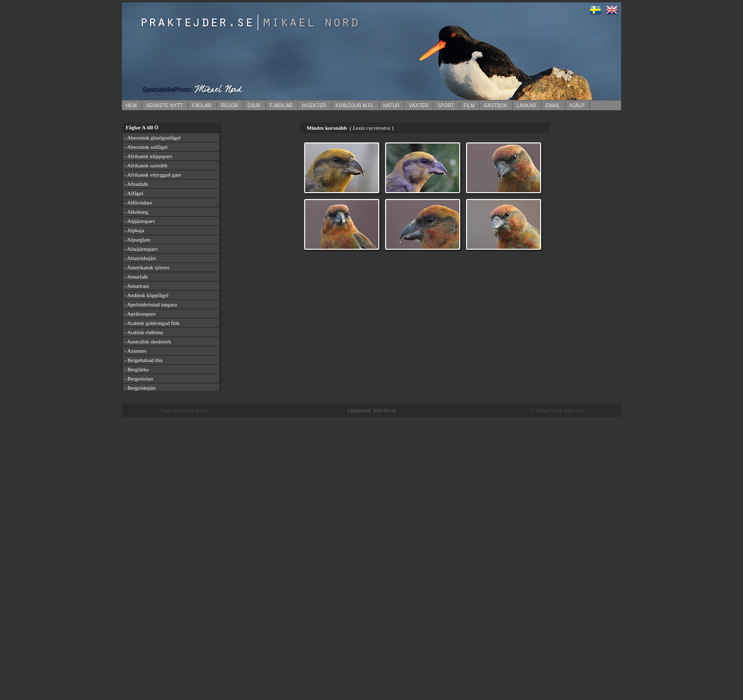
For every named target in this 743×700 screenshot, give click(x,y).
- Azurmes (136, 351)
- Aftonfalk (136, 184)
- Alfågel (134, 193)
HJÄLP (577, 106)
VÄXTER (418, 106)
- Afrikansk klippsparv (148, 156)
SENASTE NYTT (164, 106)
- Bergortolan (139, 379)
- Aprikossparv (140, 314)
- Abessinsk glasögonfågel (152, 138)
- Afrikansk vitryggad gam (153, 175)
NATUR (391, 106)
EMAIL (553, 106)
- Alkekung (136, 212)
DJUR (254, 106)
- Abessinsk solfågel (146, 147)
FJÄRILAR (281, 106)
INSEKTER (314, 106)
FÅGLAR (202, 106)
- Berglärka (137, 369)
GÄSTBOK (495, 106)
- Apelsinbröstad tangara (151, 304)
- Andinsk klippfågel (146, 295)
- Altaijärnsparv (141, 249)
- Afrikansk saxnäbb (146, 165)
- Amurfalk (136, 277)
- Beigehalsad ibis (144, 360)
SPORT (446, 106)
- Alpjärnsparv (140, 221)
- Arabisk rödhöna (144, 332)
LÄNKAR (527, 106)
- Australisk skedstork (148, 341)
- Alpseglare (137, 240)
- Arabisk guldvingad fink (152, 323)
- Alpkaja (134, 230)
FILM (469, 106)
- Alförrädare (138, 202)
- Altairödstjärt (140, 258)
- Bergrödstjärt (140, 388)
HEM (131, 106)
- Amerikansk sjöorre (147, 267)
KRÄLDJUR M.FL (354, 106)
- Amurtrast (137, 286)
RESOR (230, 106)
